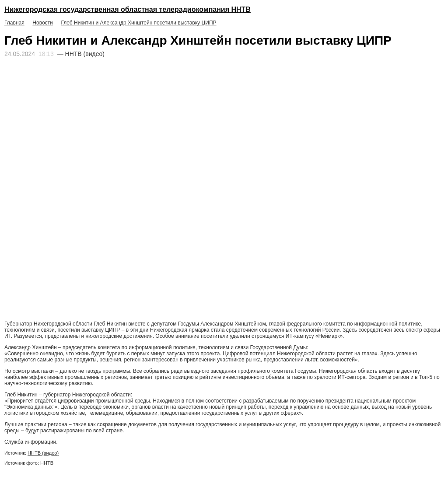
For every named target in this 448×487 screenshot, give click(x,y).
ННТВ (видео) (43, 453)
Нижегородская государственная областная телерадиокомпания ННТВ (128, 9)
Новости (42, 23)
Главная (14, 23)
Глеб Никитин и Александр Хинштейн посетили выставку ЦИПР (138, 23)
